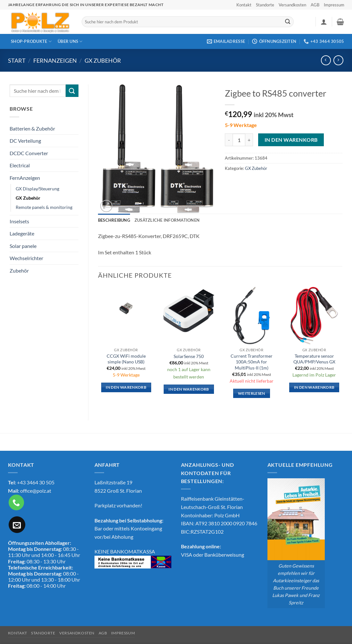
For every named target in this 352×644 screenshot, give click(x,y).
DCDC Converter (29, 153)
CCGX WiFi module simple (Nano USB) (126, 359)
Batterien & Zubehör (32, 128)
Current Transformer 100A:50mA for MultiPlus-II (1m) (252, 362)
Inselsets (19, 221)
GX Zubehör (103, 60)
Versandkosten (292, 5)
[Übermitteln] (288, 22)
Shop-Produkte (31, 41)
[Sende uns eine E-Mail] (17, 525)
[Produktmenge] (239, 140)
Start (17, 60)
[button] (324, 22)
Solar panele (23, 246)
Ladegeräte (22, 233)
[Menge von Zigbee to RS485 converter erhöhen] (249, 140)
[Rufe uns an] (16, 502)
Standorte (265, 5)
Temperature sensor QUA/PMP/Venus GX (314, 359)
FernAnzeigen (55, 60)
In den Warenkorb (291, 140)
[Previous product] (338, 60)
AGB (315, 5)
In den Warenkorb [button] (126, 387)
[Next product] (326, 60)
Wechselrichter (26, 258)
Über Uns (70, 41)
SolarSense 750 (189, 356)
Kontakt (244, 5)
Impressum (334, 5)
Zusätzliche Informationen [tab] (167, 220)
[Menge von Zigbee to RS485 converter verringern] (229, 140)
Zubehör (19, 270)
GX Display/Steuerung (37, 189)
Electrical (20, 165)
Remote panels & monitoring (44, 207)
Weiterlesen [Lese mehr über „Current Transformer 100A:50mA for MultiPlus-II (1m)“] (252, 393)
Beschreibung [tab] (114, 220)
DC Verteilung (25, 141)
